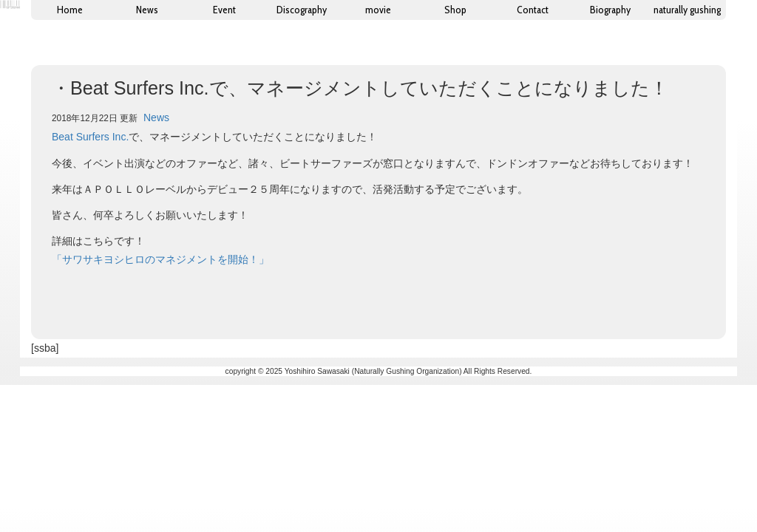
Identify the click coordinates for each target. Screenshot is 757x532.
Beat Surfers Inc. (90, 137)
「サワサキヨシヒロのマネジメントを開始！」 (160, 259)
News (156, 117)
